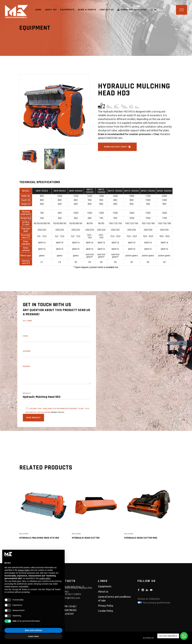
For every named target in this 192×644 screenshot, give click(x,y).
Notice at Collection (149, 599)
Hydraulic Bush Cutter (86, 538)
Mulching (24, 534)
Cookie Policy (106, 611)
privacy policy (58, 412)
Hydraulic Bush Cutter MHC (141, 538)
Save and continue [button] (33, 630)
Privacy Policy (106, 606)
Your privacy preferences (154, 603)
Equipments (105, 586)
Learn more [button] (33, 636)
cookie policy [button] (45, 578)
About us (103, 591)
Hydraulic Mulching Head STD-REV (39, 538)
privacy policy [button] (24, 570)
